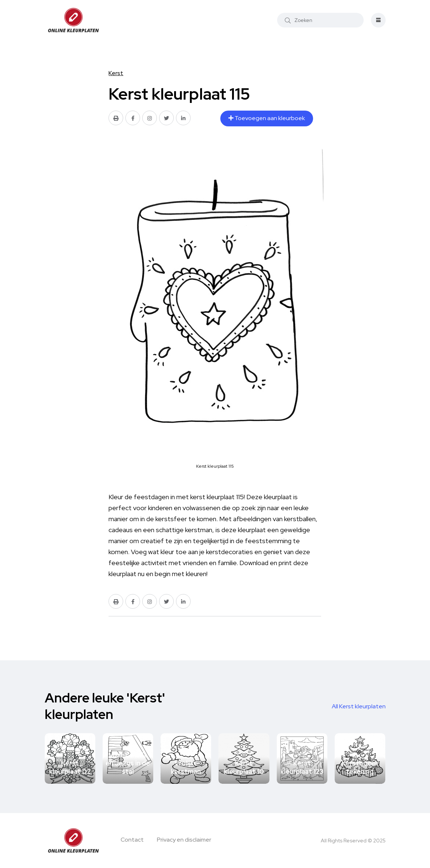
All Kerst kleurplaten (359, 706)
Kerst (116, 73)
